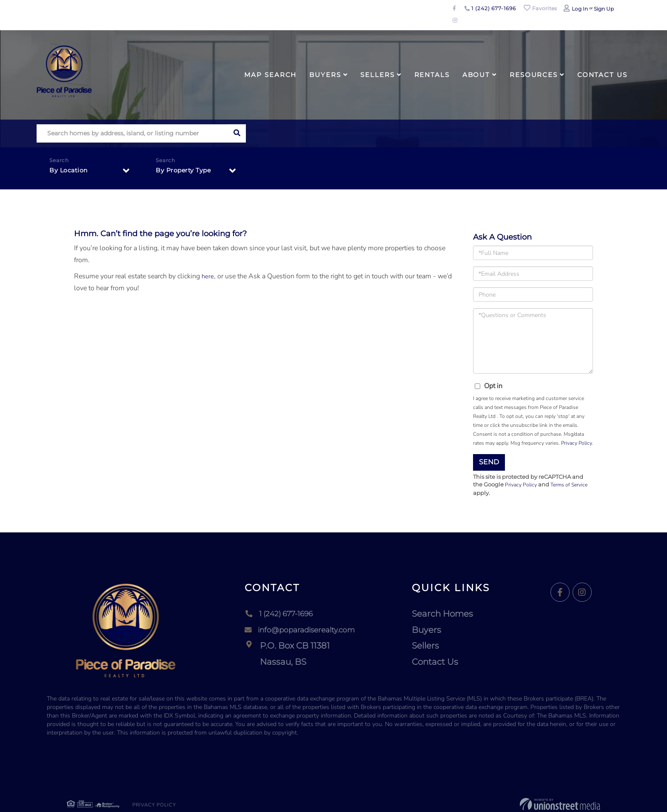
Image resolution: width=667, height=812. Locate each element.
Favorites (540, 8)
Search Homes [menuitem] (450, 614)
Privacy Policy (576, 443)
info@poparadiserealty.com (302, 630)
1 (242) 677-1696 (490, 8)
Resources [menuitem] (534, 75)
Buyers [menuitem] (325, 75)
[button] (237, 133)
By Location (71, 172)
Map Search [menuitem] (270, 75)
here (208, 276)
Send (489, 462)
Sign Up (604, 9)
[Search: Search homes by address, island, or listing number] (132, 133)
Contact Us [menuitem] (602, 75)
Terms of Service (573, 485)
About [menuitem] (476, 75)
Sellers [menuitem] (377, 75)
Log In (580, 9)
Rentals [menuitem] (432, 75)
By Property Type (187, 172)
